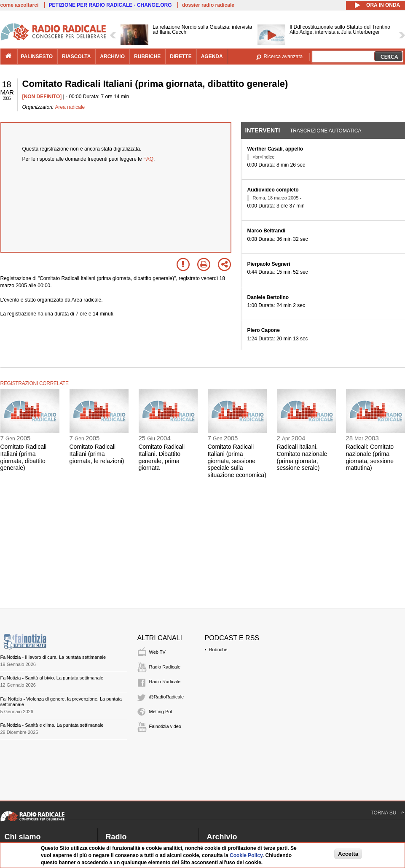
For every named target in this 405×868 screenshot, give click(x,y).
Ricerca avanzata (283, 57)
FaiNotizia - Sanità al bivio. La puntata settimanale (52, 678)
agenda (212, 57)
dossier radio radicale (208, 5)
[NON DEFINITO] (42, 97)
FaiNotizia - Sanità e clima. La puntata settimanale (52, 725)
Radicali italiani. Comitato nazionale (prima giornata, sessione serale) (302, 457)
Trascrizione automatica (326, 131)
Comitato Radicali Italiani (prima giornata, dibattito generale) (24, 457)
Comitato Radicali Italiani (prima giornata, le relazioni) (97, 454)
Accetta (348, 854)
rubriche (147, 57)
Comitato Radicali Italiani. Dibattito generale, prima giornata (162, 457)
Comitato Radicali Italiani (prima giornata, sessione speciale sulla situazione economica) (237, 461)
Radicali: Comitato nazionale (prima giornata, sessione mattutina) (370, 457)
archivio (112, 57)
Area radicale (70, 107)
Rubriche (218, 650)
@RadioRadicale (167, 697)
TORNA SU (383, 813)
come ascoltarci (20, 5)
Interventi (263, 130)
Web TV (157, 652)
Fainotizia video (165, 726)
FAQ (148, 159)
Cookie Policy (246, 855)
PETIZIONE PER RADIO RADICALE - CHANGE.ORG (110, 5)
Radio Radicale (165, 667)
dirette (181, 57)
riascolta (76, 57)
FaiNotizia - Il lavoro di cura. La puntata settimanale (53, 657)
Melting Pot (161, 712)
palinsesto (37, 57)
